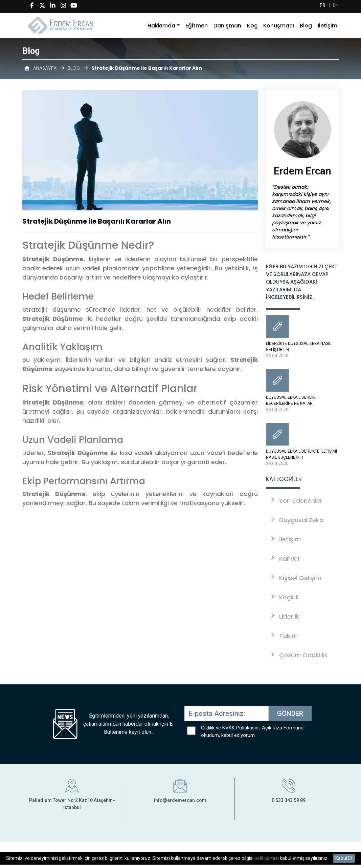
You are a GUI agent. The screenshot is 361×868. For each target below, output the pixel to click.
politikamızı (267, 858)
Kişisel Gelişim (295, 578)
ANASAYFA (45, 68)
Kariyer (285, 559)
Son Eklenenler (296, 501)
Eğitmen (197, 23)
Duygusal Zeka (296, 520)
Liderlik (284, 616)
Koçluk (284, 597)
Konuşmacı (279, 23)
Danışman (227, 23)
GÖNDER (290, 714)
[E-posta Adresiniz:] (227, 714)
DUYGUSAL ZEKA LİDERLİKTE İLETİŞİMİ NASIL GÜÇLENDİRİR (302, 445)
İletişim (328, 23)
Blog (306, 23)
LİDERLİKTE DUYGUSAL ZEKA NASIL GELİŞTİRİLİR (302, 337)
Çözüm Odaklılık (299, 655)
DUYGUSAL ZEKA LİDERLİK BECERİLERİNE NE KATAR (302, 391)
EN (336, 5)
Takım (284, 636)
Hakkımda (161, 23)
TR (322, 5)
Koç (252, 23)
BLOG (74, 68)
